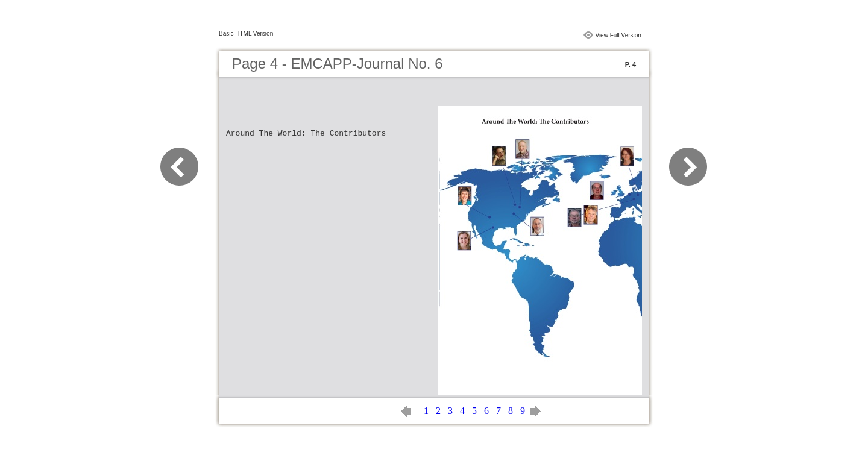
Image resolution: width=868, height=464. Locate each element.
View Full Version (618, 35)
